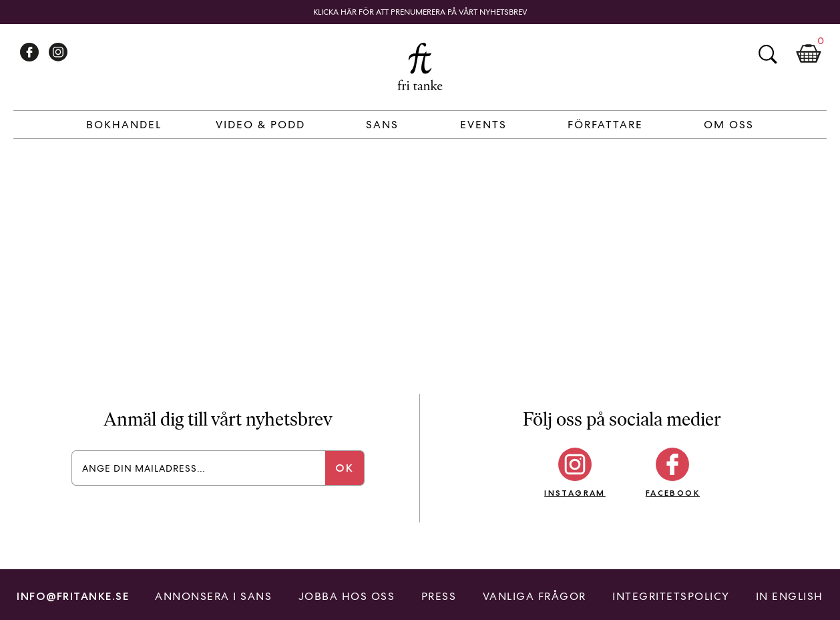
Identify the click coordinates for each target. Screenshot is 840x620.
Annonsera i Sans (213, 596)
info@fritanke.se (73, 596)
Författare (605, 125)
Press (439, 596)
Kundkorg (809, 54)
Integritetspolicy (671, 596)
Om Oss (729, 125)
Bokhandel (124, 125)
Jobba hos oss (347, 596)
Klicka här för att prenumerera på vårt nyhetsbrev (420, 12)
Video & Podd (260, 125)
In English (790, 596)
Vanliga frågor (535, 596)
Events (483, 125)
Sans (382, 125)
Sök (767, 54)
